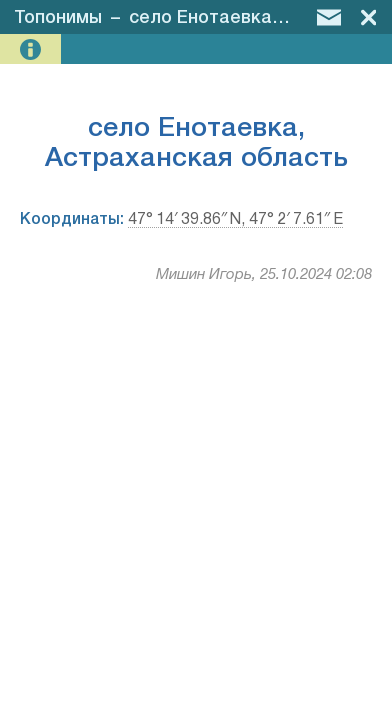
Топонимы (58, 18)
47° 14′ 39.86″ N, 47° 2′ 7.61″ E (235, 220)
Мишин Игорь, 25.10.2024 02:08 (264, 275)
